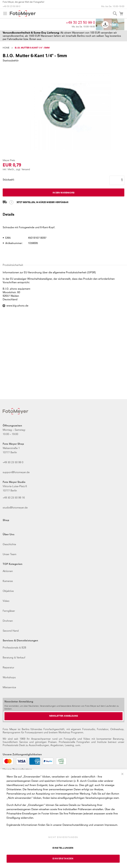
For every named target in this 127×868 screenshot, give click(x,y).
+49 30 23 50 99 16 (14, 498)
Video (6, 601)
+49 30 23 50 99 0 (11, 7)
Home (6, 48)
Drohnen (8, 621)
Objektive (8, 591)
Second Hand (11, 631)
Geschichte (9, 544)
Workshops (9, 678)
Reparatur (8, 668)
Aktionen (8, 571)
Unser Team (10, 554)
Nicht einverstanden (63, 837)
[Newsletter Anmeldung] (63, 716)
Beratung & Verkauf (14, 658)
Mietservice (9, 688)
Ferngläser (9, 611)
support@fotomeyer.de (16, 472)
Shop (6, 520)
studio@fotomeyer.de (15, 508)
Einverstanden (63, 859)
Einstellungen (63, 848)
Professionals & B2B (14, 648)
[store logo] (23, 13)
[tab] (63, 216)
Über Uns (9, 535)
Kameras (8, 581)
